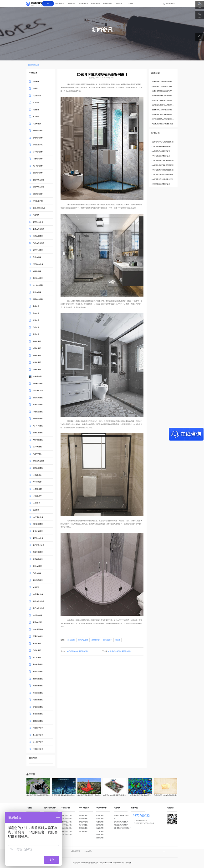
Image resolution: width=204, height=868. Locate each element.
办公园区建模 (38, 693)
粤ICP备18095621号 (117, 863)
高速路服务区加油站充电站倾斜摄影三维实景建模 (168, 91)
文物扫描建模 (38, 580)
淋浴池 (118, 640)
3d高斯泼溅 (37, 124)
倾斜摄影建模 (60, 3)
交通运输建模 (38, 636)
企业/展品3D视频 (39, 208)
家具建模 (36, 306)
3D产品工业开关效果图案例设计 (163, 179)
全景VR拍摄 (37, 622)
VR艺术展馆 (37, 489)
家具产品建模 (83, 640)
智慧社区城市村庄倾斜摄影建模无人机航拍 (166, 114)
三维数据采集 (38, 145)
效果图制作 (96, 640)
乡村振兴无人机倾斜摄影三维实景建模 (164, 86)
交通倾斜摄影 (38, 159)
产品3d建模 (37, 573)
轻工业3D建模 (38, 742)
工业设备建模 (38, 405)
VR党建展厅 (37, 496)
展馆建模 (36, 334)
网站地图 (128, 863)
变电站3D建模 (38, 222)
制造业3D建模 (38, 728)
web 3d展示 (88, 851)
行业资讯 (36, 110)
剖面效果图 (37, 348)
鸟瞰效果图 (37, 370)
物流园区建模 (38, 721)
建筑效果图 (37, 362)
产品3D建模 (37, 454)
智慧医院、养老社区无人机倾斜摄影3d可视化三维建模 (169, 100)
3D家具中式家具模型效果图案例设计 (164, 174)
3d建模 (35, 89)
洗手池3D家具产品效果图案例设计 (163, 142)
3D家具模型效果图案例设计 (161, 184)
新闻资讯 (36, 81)
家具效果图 (37, 644)
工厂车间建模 (38, 426)
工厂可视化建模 (38, 545)
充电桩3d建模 (38, 384)
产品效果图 (37, 650)
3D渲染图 (71, 640)
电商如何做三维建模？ (121, 822)
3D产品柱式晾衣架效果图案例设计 (163, 170)
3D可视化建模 (84, 3)
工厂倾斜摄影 (38, 166)
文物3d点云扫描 (38, 461)
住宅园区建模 (38, 707)
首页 (48, 3)
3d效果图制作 (107, 3)
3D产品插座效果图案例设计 (161, 156)
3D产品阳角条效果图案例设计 (78, 651)
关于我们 (131, 3)
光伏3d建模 (37, 257)
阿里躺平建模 (38, 559)
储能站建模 (37, 271)
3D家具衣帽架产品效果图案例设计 (163, 160)
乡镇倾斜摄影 (38, 131)
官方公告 (36, 103)
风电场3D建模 (38, 264)
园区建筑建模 (38, 398)
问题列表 (36, 215)
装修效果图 (37, 356)
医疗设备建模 (38, 672)
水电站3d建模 (38, 278)
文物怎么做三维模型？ (121, 825)
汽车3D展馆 (37, 482)
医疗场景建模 (38, 679)
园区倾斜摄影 (38, 194)
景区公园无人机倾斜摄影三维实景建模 (164, 82)
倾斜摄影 (36, 587)
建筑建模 (36, 320)
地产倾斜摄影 (38, 285)
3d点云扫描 (72, 3)
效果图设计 (107, 640)
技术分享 (36, 117)
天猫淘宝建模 (38, 440)
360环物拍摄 (37, 615)
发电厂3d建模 (38, 250)
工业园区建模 (38, 686)
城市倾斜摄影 (38, 152)
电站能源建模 (38, 419)
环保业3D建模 (38, 749)
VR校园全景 (37, 377)
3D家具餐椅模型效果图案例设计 (120, 651)
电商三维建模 (96, 3)
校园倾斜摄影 (38, 173)
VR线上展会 (37, 475)
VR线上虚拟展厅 (75, 851)
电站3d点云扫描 (38, 601)
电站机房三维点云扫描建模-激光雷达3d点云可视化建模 (170, 124)
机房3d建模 (37, 292)
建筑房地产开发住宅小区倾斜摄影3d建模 (165, 96)
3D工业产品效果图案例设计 (161, 151)
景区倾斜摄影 (38, 299)
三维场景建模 (38, 236)
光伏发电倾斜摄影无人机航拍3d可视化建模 (166, 105)
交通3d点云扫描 (38, 229)
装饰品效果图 (38, 201)
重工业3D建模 (38, 735)
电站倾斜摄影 (38, 138)
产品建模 (36, 327)
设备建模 (36, 313)
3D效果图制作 (38, 630)
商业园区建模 (38, 700)
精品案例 (119, 3)
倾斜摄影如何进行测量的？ (122, 828)
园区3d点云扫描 (38, 187)
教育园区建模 (38, 714)
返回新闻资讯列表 (34, 65)
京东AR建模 (37, 447)
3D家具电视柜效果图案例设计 (162, 146)
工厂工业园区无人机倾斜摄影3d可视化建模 (166, 119)
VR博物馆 (36, 503)
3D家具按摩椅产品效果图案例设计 (163, 165)
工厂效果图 (37, 658)
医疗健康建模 (38, 665)
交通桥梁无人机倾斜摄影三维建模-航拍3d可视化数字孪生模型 (172, 110)
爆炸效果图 (37, 342)
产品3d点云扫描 (38, 243)
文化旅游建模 (38, 412)
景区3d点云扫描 (38, 180)
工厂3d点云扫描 (38, 608)
